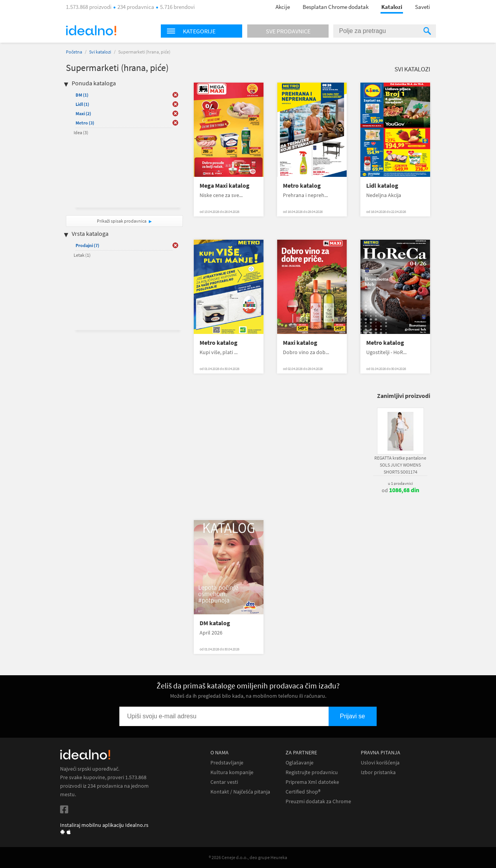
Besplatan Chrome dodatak (336, 7)
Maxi (83, 113)
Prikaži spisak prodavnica (122, 221)
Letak (82, 255)
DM (82, 95)
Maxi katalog (300, 343)
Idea (81, 132)
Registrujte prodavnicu (312, 772)
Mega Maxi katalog (225, 186)
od (400, 490)
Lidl (82, 104)
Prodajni (87, 245)
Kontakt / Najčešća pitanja (240, 792)
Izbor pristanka (378, 772)
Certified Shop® (303, 792)
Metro (85, 123)
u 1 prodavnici (400, 483)
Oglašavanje (300, 763)
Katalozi (392, 7)
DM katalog (215, 623)
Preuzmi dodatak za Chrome (318, 801)
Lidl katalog (382, 186)
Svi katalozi (100, 52)
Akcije (283, 7)
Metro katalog (302, 186)
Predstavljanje (227, 763)
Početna (74, 52)
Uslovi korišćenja (380, 763)
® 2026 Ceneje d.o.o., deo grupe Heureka (248, 857)
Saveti (423, 7)
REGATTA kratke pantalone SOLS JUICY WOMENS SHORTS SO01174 (400, 465)
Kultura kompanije (232, 772)
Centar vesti (224, 782)
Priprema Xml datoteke (312, 782)
